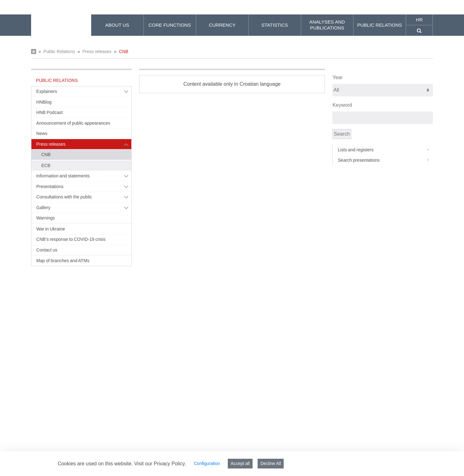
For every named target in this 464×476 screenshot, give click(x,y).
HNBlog (44, 102)
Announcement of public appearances (73, 123)
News (42, 133)
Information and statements (63, 176)
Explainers (47, 91)
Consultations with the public (64, 197)
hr (419, 20)
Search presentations (385, 160)
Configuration (207, 463)
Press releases (97, 51)
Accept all (240, 463)
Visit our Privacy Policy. (160, 464)
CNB (124, 51)
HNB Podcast (50, 112)
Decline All (271, 463)
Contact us (47, 250)
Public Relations (59, 51)
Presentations (50, 187)
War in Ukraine (51, 229)
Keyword (342, 105)
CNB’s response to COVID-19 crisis (71, 239)
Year (337, 77)
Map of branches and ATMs (63, 261)
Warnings (46, 218)
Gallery (44, 208)
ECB (46, 165)
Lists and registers (385, 150)
